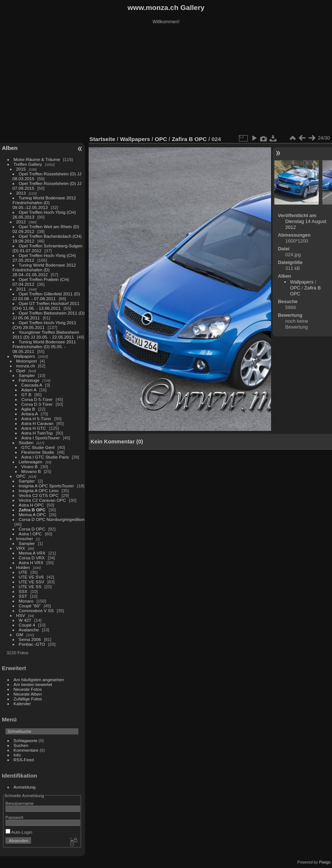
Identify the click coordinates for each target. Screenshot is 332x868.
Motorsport (27, 361)
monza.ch (26, 366)
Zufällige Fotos (28, 699)
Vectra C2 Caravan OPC (42, 500)
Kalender (22, 704)
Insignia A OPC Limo (39, 490)
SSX (23, 591)
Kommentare (26, 750)
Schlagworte (26, 740)
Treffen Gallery (28, 164)
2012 (21, 222)
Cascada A (32, 385)
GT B (26, 394)
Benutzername (20, 803)
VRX (21, 548)
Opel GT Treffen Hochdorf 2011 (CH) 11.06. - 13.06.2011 (46, 306)
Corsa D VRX (32, 558)
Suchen (21, 745)
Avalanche (29, 630)
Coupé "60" (30, 606)
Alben (10, 148)
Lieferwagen (31, 462)
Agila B (28, 409)
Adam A (29, 390)
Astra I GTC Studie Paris (45, 457)
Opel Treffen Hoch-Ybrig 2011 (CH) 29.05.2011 (45, 325)
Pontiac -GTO (32, 644)
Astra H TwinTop (37, 433)
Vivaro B (30, 466)
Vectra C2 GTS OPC (39, 495)
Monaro (26, 601)
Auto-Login (19, 832)
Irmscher (25, 538)
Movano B (31, 471)
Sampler (27, 375)
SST (23, 596)
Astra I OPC (30, 534)
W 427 (25, 620)
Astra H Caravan (37, 423)
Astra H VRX (31, 562)
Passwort (14, 817)
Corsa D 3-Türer (37, 404)
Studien (26, 442)
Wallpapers (24, 356)
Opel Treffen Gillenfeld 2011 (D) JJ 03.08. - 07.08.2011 (46, 296)
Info (17, 755)
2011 (21, 289)
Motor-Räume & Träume (37, 159)
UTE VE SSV (32, 582)
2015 (21, 169)
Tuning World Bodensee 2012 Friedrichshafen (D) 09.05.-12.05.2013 (44, 203)
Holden (23, 567)
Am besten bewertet (33, 684)
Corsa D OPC (32, 529)
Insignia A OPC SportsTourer (47, 486)
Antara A (30, 414)
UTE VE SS (30, 586)
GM (20, 634)
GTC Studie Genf (38, 447)
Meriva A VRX (32, 553)
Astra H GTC (34, 428)
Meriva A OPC (32, 514)
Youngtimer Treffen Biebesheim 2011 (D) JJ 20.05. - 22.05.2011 (46, 334)
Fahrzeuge (29, 380)
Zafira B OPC (32, 510)
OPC (21, 476)
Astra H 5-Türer (36, 418)
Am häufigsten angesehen (39, 680)
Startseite (102, 139)
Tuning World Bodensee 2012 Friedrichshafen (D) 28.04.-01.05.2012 (44, 270)
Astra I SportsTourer (41, 438)
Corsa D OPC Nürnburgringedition (52, 519)
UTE (23, 572)
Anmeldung (25, 787)
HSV (21, 615)
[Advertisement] (166, 81)
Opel (21, 370)
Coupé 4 (27, 625)
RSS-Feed (24, 760)
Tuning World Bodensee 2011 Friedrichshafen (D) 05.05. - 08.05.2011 (44, 346)
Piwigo (325, 862)
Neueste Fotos (28, 689)
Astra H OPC (31, 505)
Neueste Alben (28, 694)
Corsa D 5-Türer (37, 399)
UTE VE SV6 (31, 577)
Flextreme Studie (38, 452)
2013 (21, 193)
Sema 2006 (30, 639)
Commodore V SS (36, 610)
